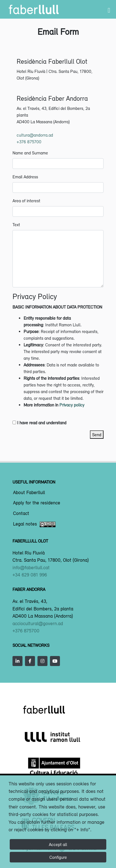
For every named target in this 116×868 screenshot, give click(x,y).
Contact (21, 514)
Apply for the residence (37, 503)
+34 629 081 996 (30, 575)
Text (16, 225)
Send (97, 435)
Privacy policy (72, 405)
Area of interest (26, 201)
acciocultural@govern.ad (38, 623)
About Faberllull (29, 493)
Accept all (58, 844)
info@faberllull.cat (31, 568)
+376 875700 (29, 142)
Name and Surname (30, 153)
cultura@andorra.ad (35, 135)
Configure (58, 857)
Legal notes (34, 524)
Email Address (25, 177)
